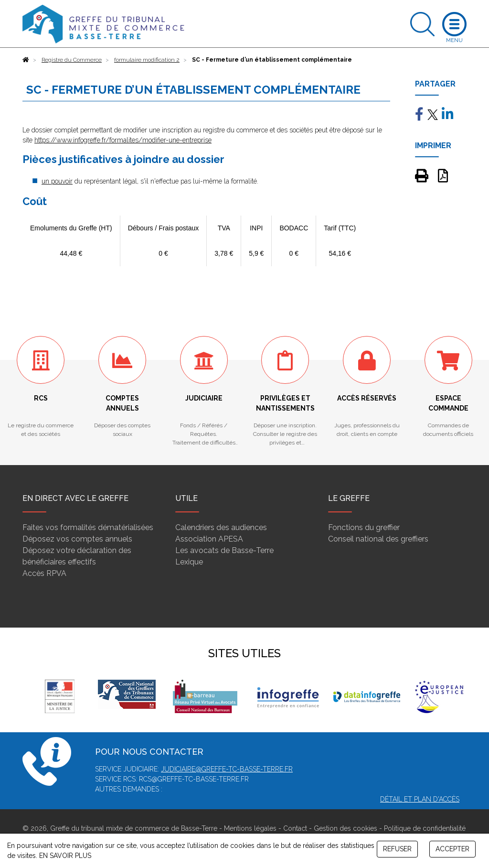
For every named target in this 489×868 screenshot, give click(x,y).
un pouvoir (57, 181)
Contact (295, 828)
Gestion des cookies (345, 828)
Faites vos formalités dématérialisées (88, 527)
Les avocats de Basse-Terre (224, 550)
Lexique (189, 562)
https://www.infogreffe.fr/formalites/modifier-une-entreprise (123, 140)
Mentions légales (250, 828)
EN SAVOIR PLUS (65, 856)
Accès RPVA (44, 573)
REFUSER (397, 849)
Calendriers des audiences (221, 527)
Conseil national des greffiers (378, 539)
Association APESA (209, 539)
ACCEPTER (452, 849)
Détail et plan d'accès (420, 799)
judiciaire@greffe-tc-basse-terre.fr (227, 769)
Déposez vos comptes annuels (77, 539)
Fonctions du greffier (364, 527)
